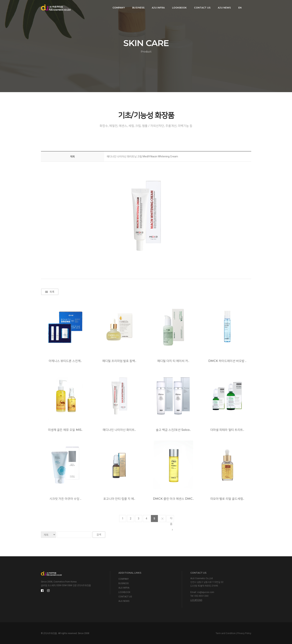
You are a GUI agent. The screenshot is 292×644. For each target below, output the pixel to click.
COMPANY (118, 7)
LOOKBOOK (179, 7)
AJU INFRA (158, 7)
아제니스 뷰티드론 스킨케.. (65, 361)
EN (239, 7)
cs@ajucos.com (206, 592)
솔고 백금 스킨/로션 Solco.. (173, 430)
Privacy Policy (244, 633)
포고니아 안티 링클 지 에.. (119, 499)
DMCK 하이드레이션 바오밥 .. (227, 361)
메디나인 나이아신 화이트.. (119, 430)
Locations (196, 600)
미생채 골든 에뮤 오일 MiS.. (65, 430)
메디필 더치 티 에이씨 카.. (173, 361)
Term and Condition (226, 633)
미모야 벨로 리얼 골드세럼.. (227, 499)
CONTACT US (202, 7)
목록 (50, 292)
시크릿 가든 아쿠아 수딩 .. (65, 499)
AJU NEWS (224, 7)
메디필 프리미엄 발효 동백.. (119, 361)
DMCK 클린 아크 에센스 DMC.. (173, 499)
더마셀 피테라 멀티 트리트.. (227, 430)
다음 (171, 519)
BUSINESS (138, 7)
